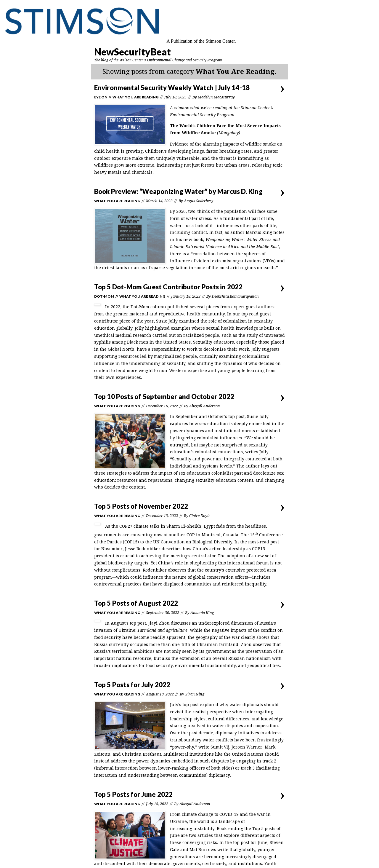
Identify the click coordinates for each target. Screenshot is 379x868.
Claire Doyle (200, 516)
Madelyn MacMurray (216, 97)
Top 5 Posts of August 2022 (136, 603)
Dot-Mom (104, 296)
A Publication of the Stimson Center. (201, 41)
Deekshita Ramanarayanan (235, 296)
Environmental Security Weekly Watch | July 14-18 (172, 88)
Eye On (101, 97)
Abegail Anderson (205, 406)
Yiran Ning (195, 694)
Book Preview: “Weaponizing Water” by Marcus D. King (178, 191)
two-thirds (199, 211)
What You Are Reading (135, 97)
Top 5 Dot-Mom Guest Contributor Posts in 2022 (168, 287)
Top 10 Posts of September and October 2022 (164, 396)
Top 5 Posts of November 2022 (141, 506)
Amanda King (202, 613)
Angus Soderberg (199, 201)
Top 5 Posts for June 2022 (134, 794)
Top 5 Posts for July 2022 (132, 685)
